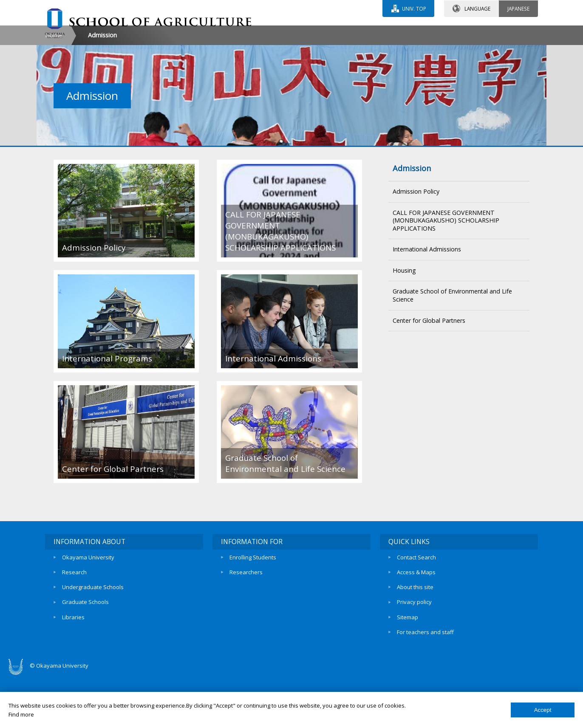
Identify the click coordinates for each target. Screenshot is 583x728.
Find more (21, 714)
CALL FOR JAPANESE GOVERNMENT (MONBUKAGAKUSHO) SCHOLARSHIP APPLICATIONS (446, 274)
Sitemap (408, 668)
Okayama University (88, 610)
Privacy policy (414, 654)
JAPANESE (518, 8)
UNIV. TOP (414, 8)
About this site (415, 639)
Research (74, 624)
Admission (412, 222)
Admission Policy (416, 245)
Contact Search (416, 610)
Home (54, 89)
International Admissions (427, 303)
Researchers (246, 624)
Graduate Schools (85, 654)
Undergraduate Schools (93, 639)
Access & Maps (416, 624)
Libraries (73, 668)
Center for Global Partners (429, 374)
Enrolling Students (253, 610)
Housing (404, 324)
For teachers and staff (425, 683)
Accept (543, 710)
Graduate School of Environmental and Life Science (452, 349)
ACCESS (383, 33)
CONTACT (310, 33)
